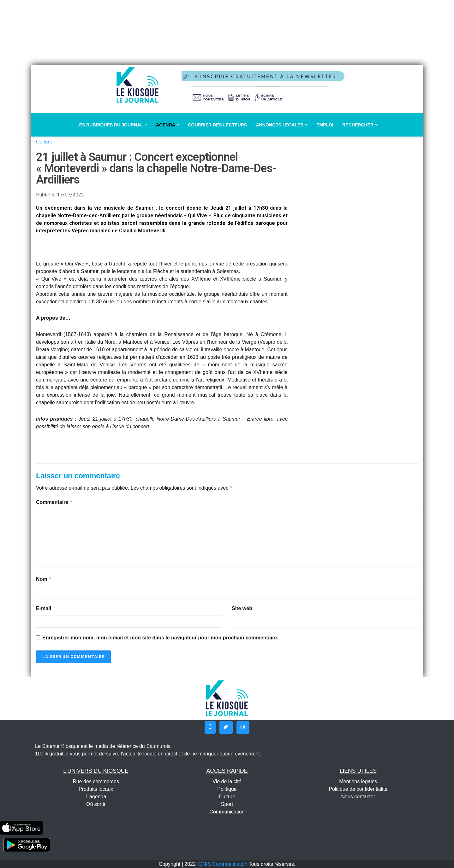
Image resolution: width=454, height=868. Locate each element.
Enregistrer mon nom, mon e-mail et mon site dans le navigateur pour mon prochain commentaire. (160, 638)
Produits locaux (96, 789)
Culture (44, 142)
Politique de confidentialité (358, 789)
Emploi (325, 125)
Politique (227, 789)
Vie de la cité (227, 781)
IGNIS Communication (222, 864)
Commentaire (54, 502)
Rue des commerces (96, 781)
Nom (44, 579)
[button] (210, 727)
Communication (227, 812)
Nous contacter (358, 797)
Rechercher (360, 125)
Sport (227, 804)
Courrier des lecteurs (217, 125)
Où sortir (96, 804)
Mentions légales (358, 781)
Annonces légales (282, 125)
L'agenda (96, 797)
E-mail (46, 609)
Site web (242, 608)
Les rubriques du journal (112, 125)
